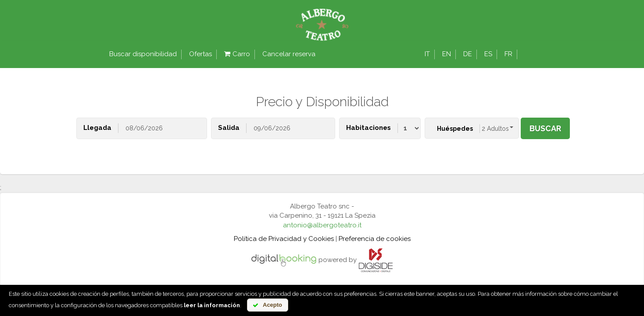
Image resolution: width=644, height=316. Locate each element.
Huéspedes (455, 129)
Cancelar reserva (289, 54)
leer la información (212, 305)
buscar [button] (545, 128)
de (468, 54)
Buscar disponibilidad (143, 54)
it (427, 54)
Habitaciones (369, 128)
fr (508, 54)
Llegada (97, 128)
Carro (237, 54)
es (488, 54)
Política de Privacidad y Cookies (284, 239)
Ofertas (200, 54)
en (447, 54)
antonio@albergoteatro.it (322, 225)
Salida (229, 128)
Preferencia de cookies (375, 239)
